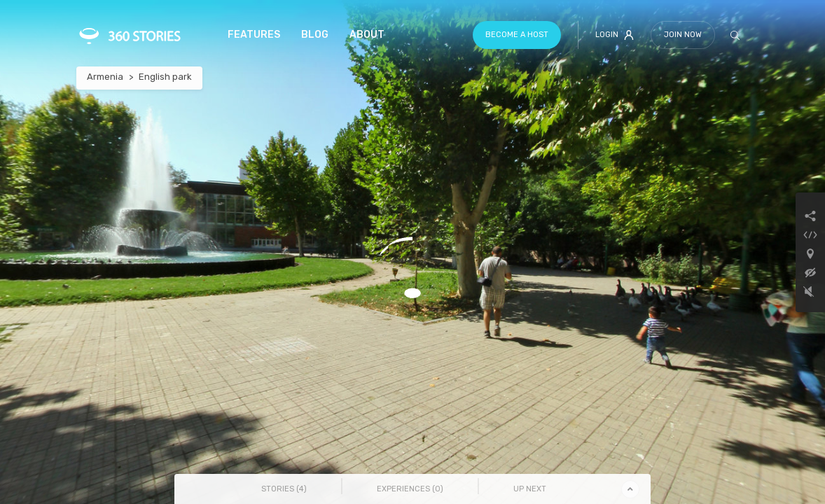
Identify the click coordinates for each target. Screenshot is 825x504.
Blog (315, 35)
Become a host (517, 35)
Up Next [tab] (530, 489)
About (367, 35)
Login (615, 35)
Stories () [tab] (284, 489)
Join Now (683, 35)
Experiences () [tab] (410, 489)
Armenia (105, 77)
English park (165, 77)
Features (254, 35)
